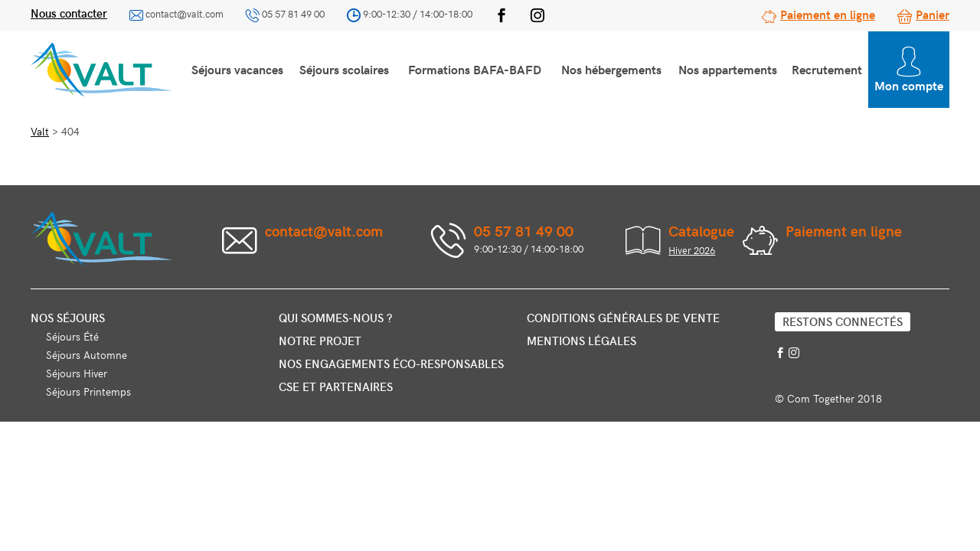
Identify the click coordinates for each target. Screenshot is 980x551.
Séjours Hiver (77, 373)
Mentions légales (581, 341)
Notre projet (320, 341)
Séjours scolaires (344, 69)
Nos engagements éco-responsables (391, 364)
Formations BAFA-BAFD (475, 69)
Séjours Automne (87, 355)
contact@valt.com (185, 14)
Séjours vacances (237, 69)
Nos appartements (728, 69)
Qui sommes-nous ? (335, 318)
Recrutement (827, 69)
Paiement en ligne (828, 14)
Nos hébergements (611, 69)
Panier (933, 14)
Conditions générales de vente (623, 318)
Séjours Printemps (88, 391)
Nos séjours (68, 318)
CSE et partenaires (336, 386)
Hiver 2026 (692, 250)
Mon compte (909, 70)
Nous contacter (69, 13)
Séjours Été (72, 336)
